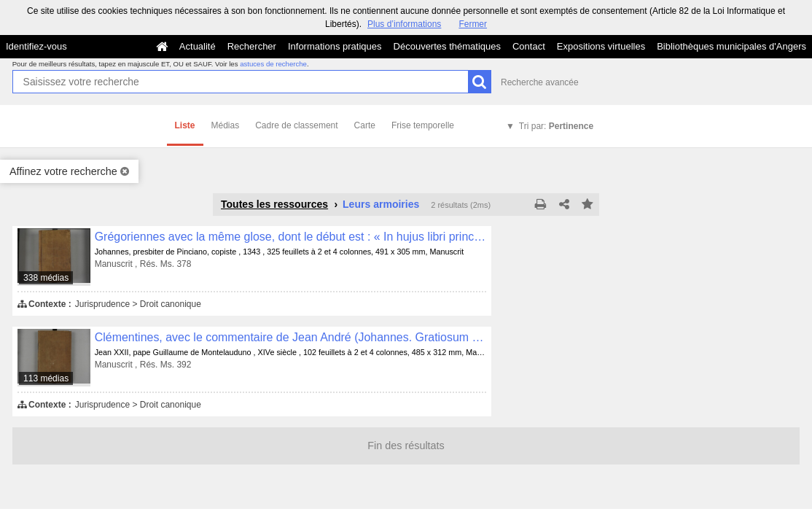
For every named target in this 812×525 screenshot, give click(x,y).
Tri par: (556, 126)
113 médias (46, 378)
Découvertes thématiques (447, 46)
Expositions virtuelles (601, 46)
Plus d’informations (404, 24)
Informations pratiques (335, 46)
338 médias (46, 278)
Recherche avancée (540, 82)
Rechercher (252, 46)
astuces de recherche (273, 64)
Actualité (198, 46)
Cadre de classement (296, 125)
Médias (226, 125)
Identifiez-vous (36, 46)
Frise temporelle (423, 125)
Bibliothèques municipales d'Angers (731, 46)
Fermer (473, 24)
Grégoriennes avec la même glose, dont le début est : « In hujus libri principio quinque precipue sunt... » (290, 237)
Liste (185, 125)
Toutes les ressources (274, 204)
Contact (529, 46)
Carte (365, 125)
